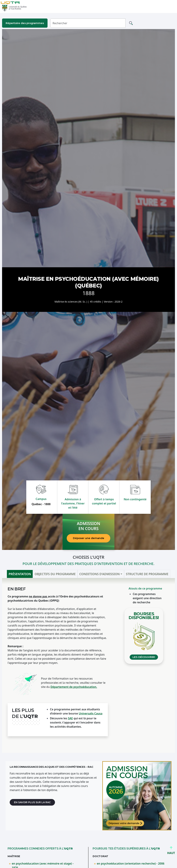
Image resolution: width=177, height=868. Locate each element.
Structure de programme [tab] (147, 574)
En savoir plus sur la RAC (32, 802)
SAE (70, 718)
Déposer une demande (89, 538)
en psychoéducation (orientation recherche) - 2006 (131, 864)
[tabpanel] (88, 666)
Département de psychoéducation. (74, 687)
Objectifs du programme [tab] (55, 574)
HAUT (171, 851)
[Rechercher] (88, 23)
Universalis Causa (90, 713)
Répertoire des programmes (25, 23)
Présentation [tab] (20, 574)
